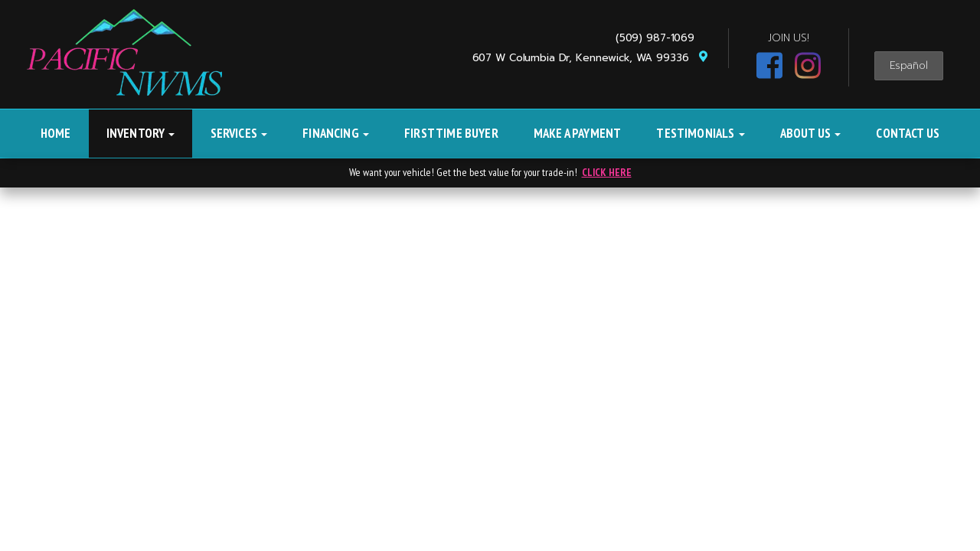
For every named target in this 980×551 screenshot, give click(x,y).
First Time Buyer (451, 133)
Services (239, 133)
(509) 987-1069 (659, 38)
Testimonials (700, 133)
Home (56, 133)
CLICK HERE (607, 172)
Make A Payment (577, 133)
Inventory (141, 133)
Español (909, 66)
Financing (336, 133)
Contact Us (908, 133)
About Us (811, 133)
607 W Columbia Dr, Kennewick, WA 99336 (591, 58)
